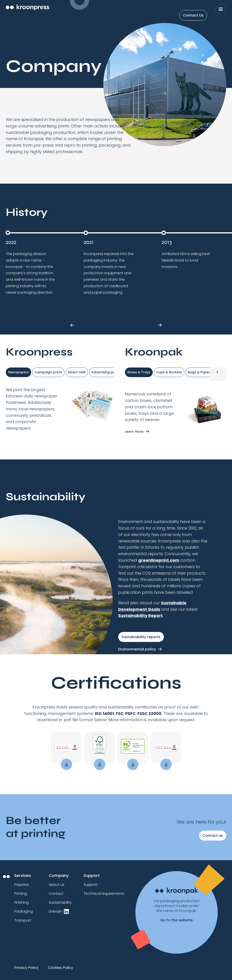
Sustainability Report (140, 616)
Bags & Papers (200, 372)
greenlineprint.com (159, 560)
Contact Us (193, 15)
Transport (23, 920)
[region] (116, 969)
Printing (21, 894)
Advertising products (109, 372)
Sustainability (60, 902)
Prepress (22, 885)
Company (59, 875)
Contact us (213, 836)
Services (23, 875)
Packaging (23, 911)
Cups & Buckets (169, 372)
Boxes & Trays (139, 372)
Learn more (134, 432)
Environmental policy (137, 649)
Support (92, 875)
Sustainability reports (141, 637)
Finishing (21, 902)
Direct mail (77, 372)
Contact (56, 894)
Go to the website (176, 920)
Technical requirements (104, 894)
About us (57, 885)
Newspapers (18, 372)
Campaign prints (48, 372)
